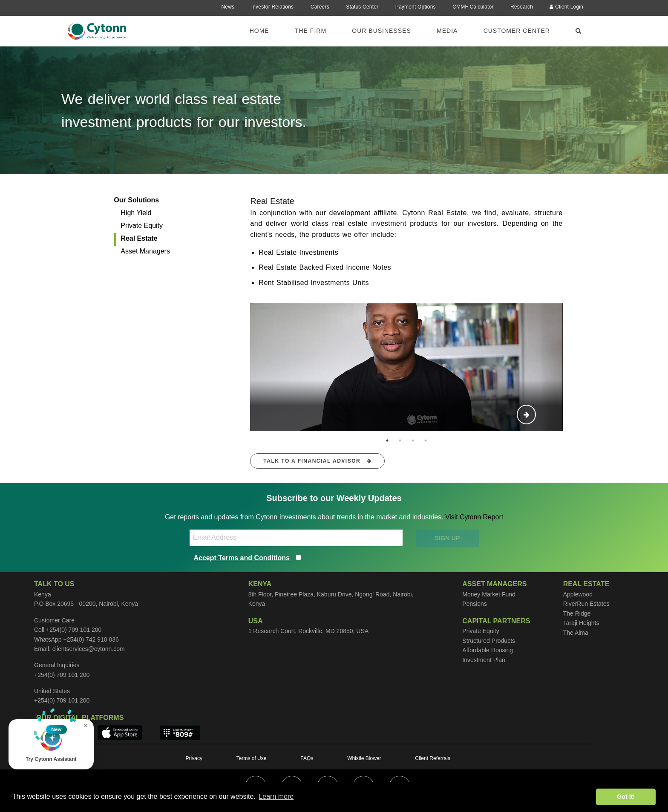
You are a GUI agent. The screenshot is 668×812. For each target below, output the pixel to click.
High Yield (136, 213)
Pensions (475, 604)
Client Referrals (433, 758)
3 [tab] (413, 441)
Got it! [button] (626, 797)
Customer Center (517, 31)
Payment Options (416, 7)
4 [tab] (426, 441)
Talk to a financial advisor (317, 461)
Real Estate (139, 238)
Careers (320, 7)
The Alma (576, 633)
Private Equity (142, 226)
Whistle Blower (364, 758)
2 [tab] (400, 441)
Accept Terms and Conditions (242, 558)
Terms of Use (252, 758)
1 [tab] (387, 441)
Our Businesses (381, 31)
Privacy (194, 758)
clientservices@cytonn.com (89, 649)
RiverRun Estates (586, 604)
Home (259, 31)
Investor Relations (273, 7)
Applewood (578, 594)
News (228, 7)
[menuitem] (265, 30)
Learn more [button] (276, 796)
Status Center (362, 7)
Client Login (566, 7)
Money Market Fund (489, 594)
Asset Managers (145, 251)
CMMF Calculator (473, 7)
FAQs (307, 758)
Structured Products (489, 641)
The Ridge (577, 613)
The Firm (311, 31)
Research (522, 7)
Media (447, 31)
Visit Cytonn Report (474, 517)
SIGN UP (447, 538)
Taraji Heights (581, 623)
